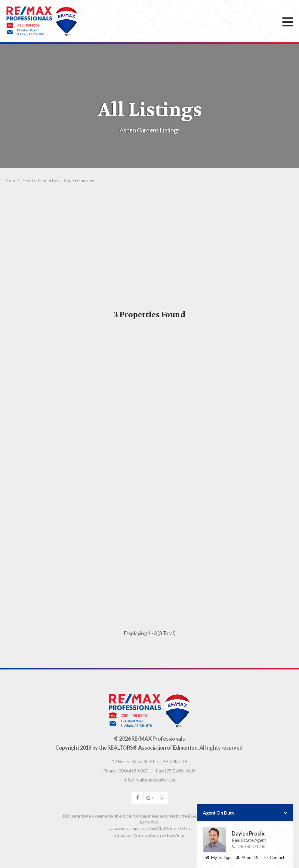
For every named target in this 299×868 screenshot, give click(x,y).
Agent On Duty (245, 813)
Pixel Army (176, 835)
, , (149, 761)
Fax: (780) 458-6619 (176, 771)
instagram (162, 798)
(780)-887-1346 (248, 846)
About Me (247, 858)
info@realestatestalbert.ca (149, 780)
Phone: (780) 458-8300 (126, 771)
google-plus (150, 798)
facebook (137, 798)
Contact (274, 858)
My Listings (218, 858)
